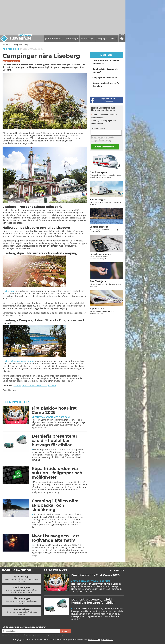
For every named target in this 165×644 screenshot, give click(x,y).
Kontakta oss (94, 640)
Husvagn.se (6, 45)
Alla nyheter (117, 570)
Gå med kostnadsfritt (105, 147)
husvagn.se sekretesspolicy (53, 635)
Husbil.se (122, 34)
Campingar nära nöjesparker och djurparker (35, 385)
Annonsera (108, 640)
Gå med (65, 631)
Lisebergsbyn (9, 291)
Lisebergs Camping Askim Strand (18, 361)
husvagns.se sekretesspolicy (101, 141)
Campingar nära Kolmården (105, 77)
